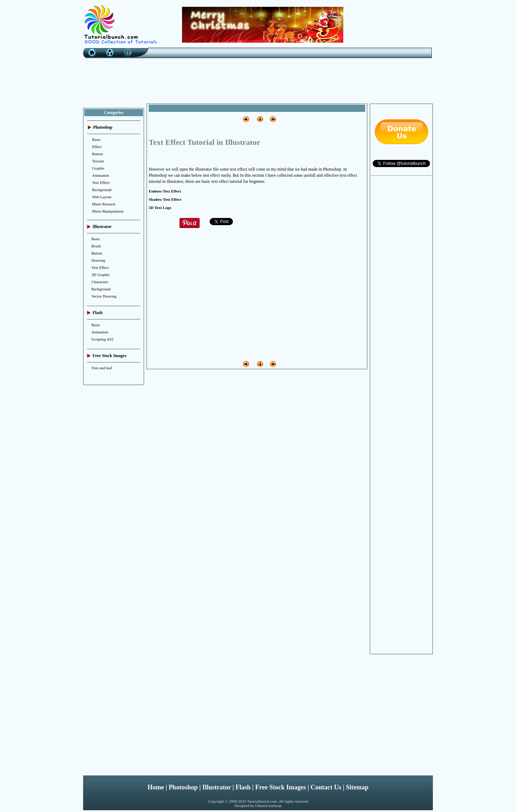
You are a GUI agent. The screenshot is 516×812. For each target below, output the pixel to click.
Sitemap (357, 787)
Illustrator (217, 787)
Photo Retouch (104, 204)
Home (156, 787)
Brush (96, 246)
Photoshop (183, 787)
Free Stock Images (281, 787)
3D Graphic (101, 275)
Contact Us (326, 787)
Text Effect (101, 182)
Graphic (98, 168)
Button (97, 154)
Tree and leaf (102, 368)
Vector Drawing (104, 296)
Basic (96, 139)
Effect (97, 147)
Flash (243, 787)
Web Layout (102, 197)
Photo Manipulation (108, 211)
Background (102, 190)
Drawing (98, 260)
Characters (100, 282)
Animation (101, 175)
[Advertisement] (258, 79)
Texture (98, 161)
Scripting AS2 (102, 339)
